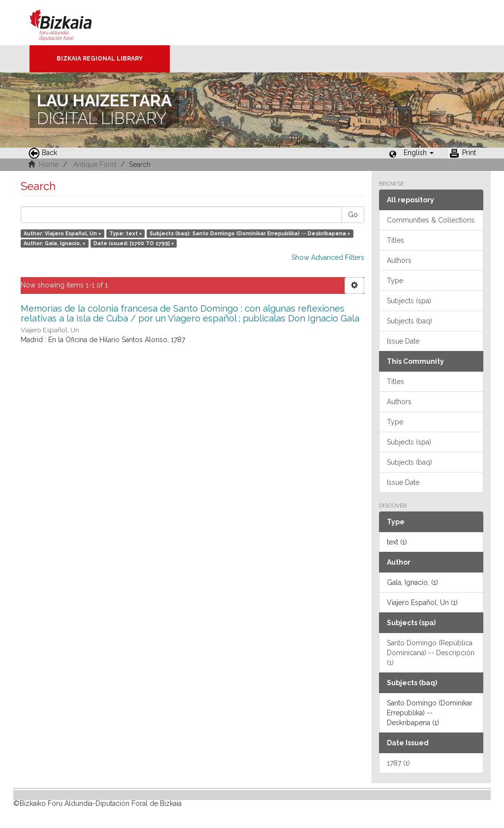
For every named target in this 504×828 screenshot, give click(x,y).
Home (49, 164)
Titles (395, 240)
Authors (399, 260)
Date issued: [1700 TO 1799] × (134, 243)
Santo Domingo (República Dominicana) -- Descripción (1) (431, 653)
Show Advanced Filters (328, 257)
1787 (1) (398, 763)
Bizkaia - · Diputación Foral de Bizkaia (71, 23)
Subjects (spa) (409, 301)
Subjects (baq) (409, 321)
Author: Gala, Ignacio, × (54, 243)
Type (395, 281)
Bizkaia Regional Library (100, 59)
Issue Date (403, 341)
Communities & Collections (431, 220)
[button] (419, 153)
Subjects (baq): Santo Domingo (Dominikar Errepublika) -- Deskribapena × (250, 233)
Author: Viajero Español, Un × (62, 233)
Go (353, 215)
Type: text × (126, 233)
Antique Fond (95, 164)
